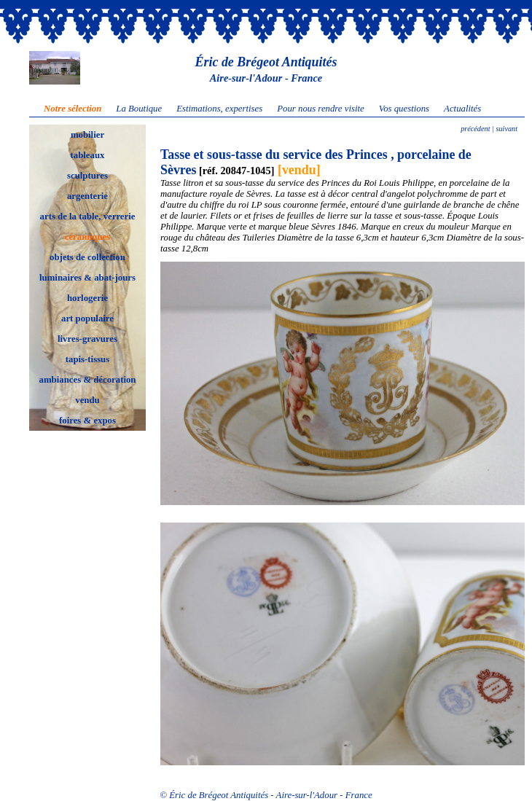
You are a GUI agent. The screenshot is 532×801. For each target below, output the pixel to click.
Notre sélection (73, 109)
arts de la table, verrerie (88, 216)
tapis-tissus (87, 359)
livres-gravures (87, 339)
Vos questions (404, 109)
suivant (506, 129)
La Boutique (139, 109)
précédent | (477, 129)
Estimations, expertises (219, 109)
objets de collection (87, 257)
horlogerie (87, 298)
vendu (87, 400)
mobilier (87, 135)
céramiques (88, 237)
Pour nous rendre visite (321, 109)
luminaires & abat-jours (87, 278)
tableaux (88, 155)
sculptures (87, 176)
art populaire (87, 319)
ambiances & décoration (88, 380)
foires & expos (87, 421)
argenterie (87, 196)
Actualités (462, 109)
